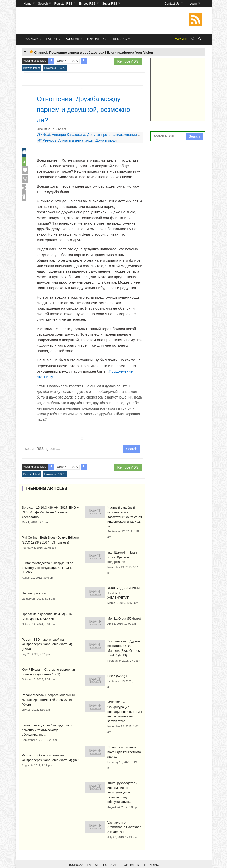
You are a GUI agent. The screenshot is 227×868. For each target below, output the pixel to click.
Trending (151, 856)
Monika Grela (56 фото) (123, 612)
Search (131, 449)
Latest (93, 856)
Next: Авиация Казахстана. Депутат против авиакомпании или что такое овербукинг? (109, 135)
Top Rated (130, 856)
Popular (110, 856)
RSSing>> (75, 856)
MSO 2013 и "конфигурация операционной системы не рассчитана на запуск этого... (124, 705)
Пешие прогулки (33, 592)
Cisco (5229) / (117, 669)
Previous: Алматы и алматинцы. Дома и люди (77, 140)
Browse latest (32, 68)
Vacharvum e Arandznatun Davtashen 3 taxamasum (125, 818)
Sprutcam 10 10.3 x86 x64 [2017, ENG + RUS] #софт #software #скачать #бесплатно (49, 512)
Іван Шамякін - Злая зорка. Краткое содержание (121, 556)
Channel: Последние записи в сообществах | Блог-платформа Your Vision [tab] (91, 52)
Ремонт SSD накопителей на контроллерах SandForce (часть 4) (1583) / (51, 642)
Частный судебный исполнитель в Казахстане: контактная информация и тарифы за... (124, 517)
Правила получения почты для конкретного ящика (123, 744)
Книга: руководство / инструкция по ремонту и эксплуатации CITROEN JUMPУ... (47, 567)
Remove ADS (128, 61)
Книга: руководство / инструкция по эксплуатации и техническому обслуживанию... (122, 784)
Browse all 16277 (55, 68)
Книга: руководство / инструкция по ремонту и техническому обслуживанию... (47, 722)
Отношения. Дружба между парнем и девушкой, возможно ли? (88, 109)
